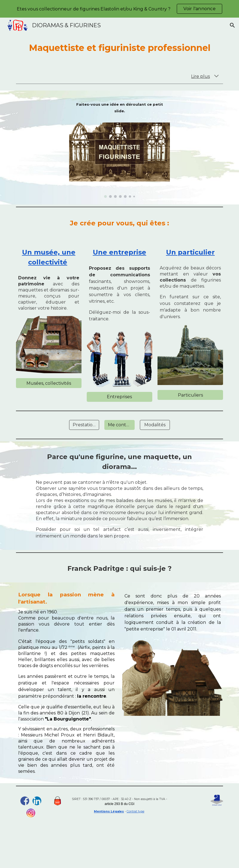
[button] (232, 25)
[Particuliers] (190, 395)
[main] (120, 48)
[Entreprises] (119, 397)
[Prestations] (84, 425)
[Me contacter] (119, 425)
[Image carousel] (120, 158)
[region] (119, 9)
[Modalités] (155, 425)
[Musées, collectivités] (49, 383)
